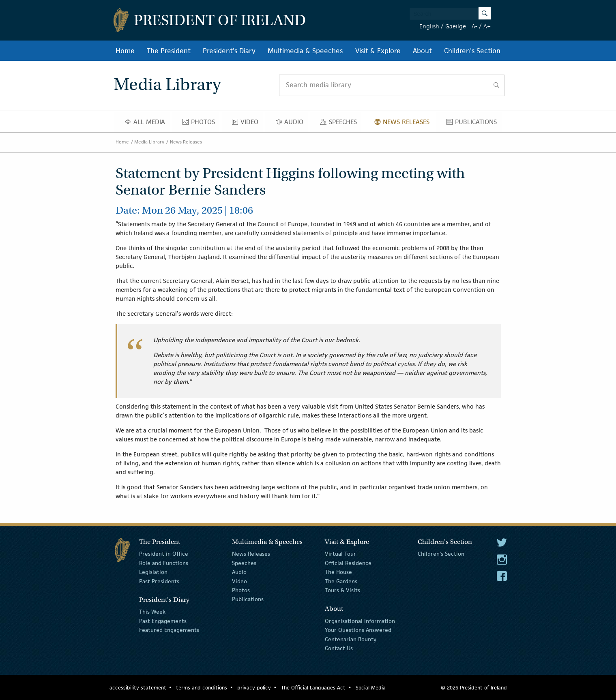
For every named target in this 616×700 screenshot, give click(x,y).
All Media (147, 124)
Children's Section (472, 51)
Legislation (153, 572)
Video (247, 124)
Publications (474, 124)
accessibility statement (138, 688)
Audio (292, 124)
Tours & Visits (342, 590)
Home (125, 51)
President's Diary (229, 51)
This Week (152, 612)
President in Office (164, 554)
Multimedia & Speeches (305, 51)
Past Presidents (159, 581)
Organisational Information (360, 621)
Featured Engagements (169, 630)
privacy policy (254, 688)
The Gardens (341, 581)
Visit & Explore (378, 51)
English (429, 26)
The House (338, 572)
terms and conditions (202, 688)
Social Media (371, 688)
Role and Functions (164, 563)
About (422, 51)
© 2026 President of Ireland (474, 688)
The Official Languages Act (313, 688)
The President (169, 51)
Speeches (340, 124)
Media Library (149, 142)
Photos (201, 124)
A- (474, 26)
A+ (487, 26)
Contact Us (339, 648)
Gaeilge (456, 26)
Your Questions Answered (358, 630)
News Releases (404, 124)
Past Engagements (163, 621)
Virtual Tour (340, 554)
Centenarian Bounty (351, 639)
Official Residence (348, 563)
